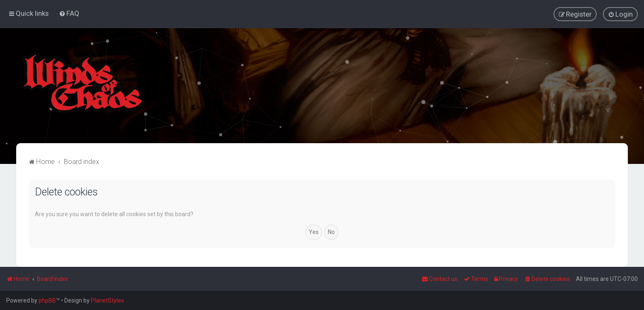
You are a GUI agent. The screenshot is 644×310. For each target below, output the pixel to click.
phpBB (47, 300)
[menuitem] (69, 13)
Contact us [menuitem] (439, 279)
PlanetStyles (107, 300)
